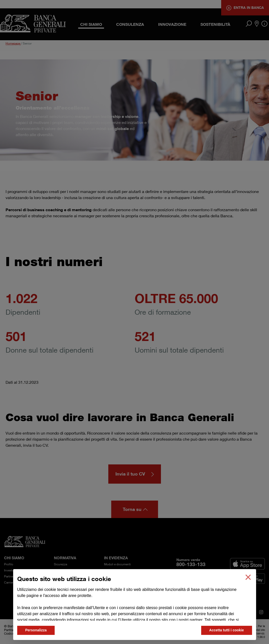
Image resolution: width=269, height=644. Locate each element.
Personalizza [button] (36, 630)
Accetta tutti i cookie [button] (227, 630)
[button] (248, 577)
